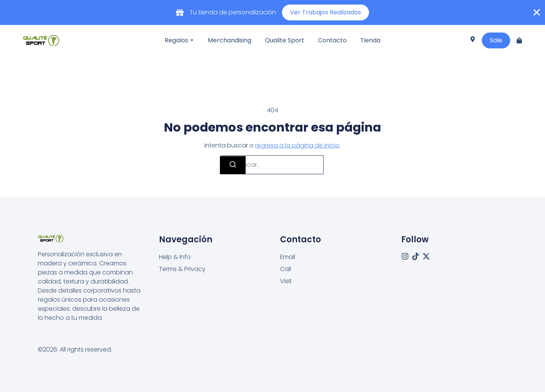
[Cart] (519, 40)
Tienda (370, 40)
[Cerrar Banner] (537, 12)
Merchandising (230, 40)
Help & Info (175, 257)
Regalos (176, 40)
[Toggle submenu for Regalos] (191, 40)
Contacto (332, 40)
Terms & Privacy (182, 269)
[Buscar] (233, 165)
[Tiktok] (416, 256)
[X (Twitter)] (426, 256)
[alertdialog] (272, 12)
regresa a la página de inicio (297, 145)
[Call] (286, 269)
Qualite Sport (285, 40)
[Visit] (473, 40)
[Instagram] (405, 256)
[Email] (288, 257)
